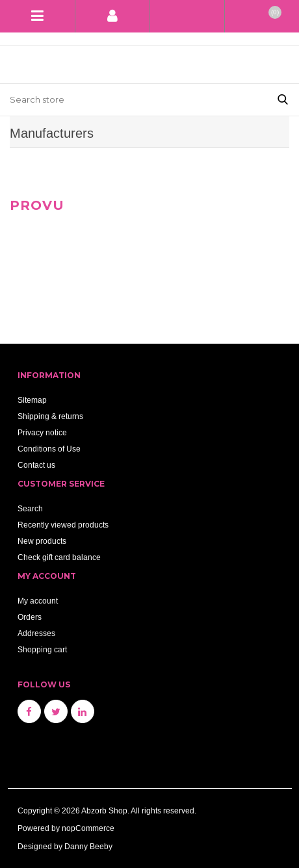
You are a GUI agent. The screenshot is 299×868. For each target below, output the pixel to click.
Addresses (36, 633)
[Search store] (133, 100)
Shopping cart (42, 649)
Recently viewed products (63, 525)
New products (42, 541)
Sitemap (32, 400)
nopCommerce (88, 828)
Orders (30, 617)
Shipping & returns (50, 416)
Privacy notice (42, 432)
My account (38, 601)
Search (30, 508)
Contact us (36, 465)
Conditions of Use (49, 449)
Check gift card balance (59, 557)
